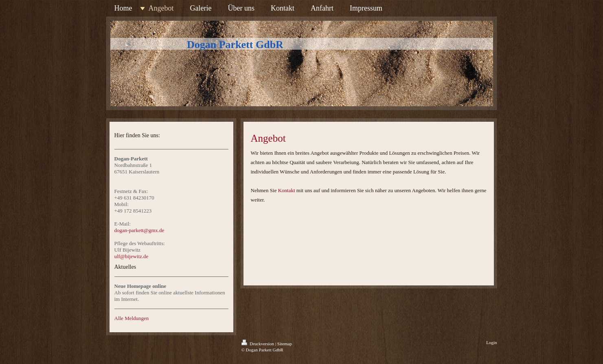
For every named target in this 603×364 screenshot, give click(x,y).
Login (491, 342)
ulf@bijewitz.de (132, 256)
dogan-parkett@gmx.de (139, 230)
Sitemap (285, 344)
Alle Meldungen (132, 318)
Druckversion (258, 344)
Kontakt (287, 190)
